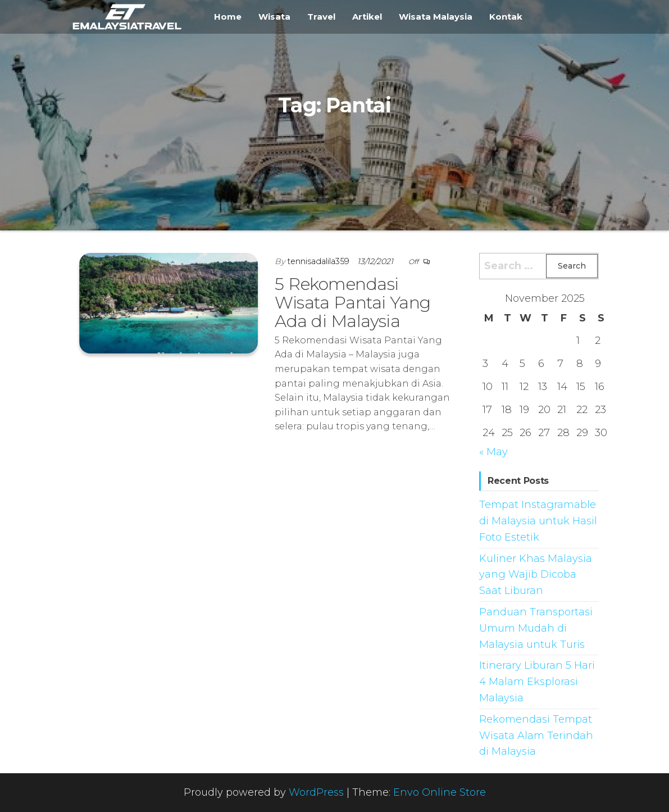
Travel (321, 17)
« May (493, 452)
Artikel (367, 17)
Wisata (274, 17)
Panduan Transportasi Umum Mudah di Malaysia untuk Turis (536, 628)
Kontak (506, 17)
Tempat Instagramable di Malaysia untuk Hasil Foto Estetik (538, 521)
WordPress (316, 792)
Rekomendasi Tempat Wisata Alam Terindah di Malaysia (536, 736)
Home (228, 17)
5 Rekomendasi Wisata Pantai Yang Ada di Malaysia (353, 303)
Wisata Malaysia (436, 17)
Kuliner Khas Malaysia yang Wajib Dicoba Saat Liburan (536, 575)
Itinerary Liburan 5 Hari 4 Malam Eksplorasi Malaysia (537, 682)
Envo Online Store (440, 792)
